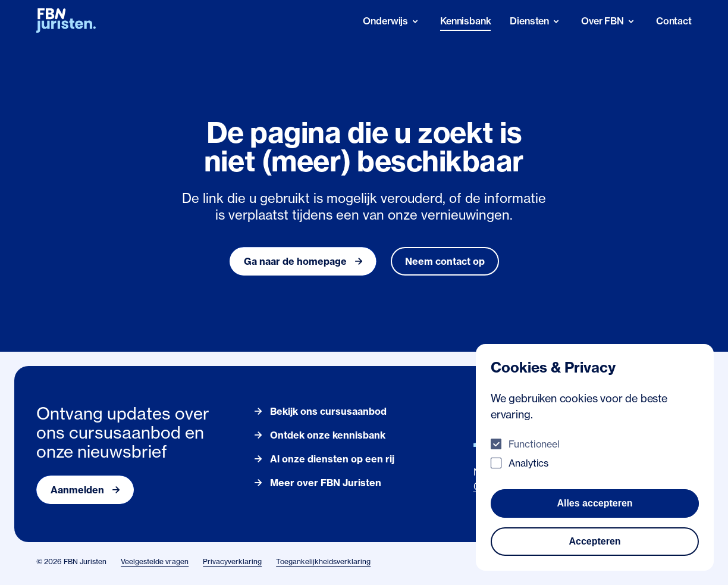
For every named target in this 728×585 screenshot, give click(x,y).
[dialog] (595, 457)
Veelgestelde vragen (155, 561)
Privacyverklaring (232, 561)
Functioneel (534, 444)
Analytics (528, 463)
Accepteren (594, 541)
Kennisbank (465, 21)
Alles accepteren (594, 503)
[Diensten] (536, 21)
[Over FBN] (609, 21)
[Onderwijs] (392, 21)
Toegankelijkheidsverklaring (323, 561)
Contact (674, 21)
